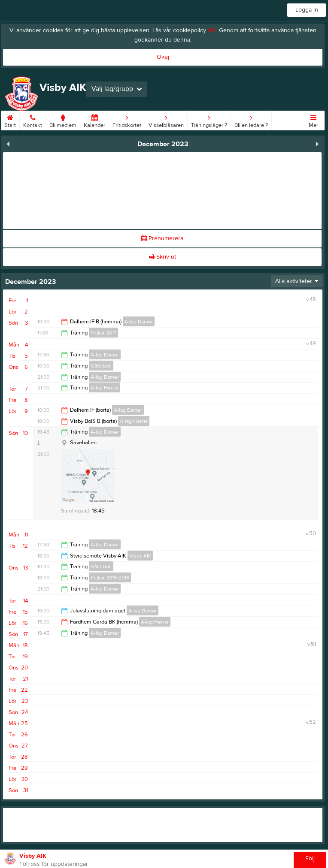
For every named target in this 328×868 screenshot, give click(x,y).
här (212, 30)
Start (10, 120)
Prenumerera (162, 238)
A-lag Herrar (105, 388)
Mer (313, 120)
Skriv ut (162, 257)
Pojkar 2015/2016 (110, 578)
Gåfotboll (101, 366)
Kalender (94, 120)
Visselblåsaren (166, 120)
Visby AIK (140, 556)
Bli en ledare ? (251, 120)
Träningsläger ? (209, 120)
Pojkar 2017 (103, 333)
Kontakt (33, 120)
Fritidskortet (127, 120)
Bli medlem (63, 120)
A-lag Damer (139, 322)
